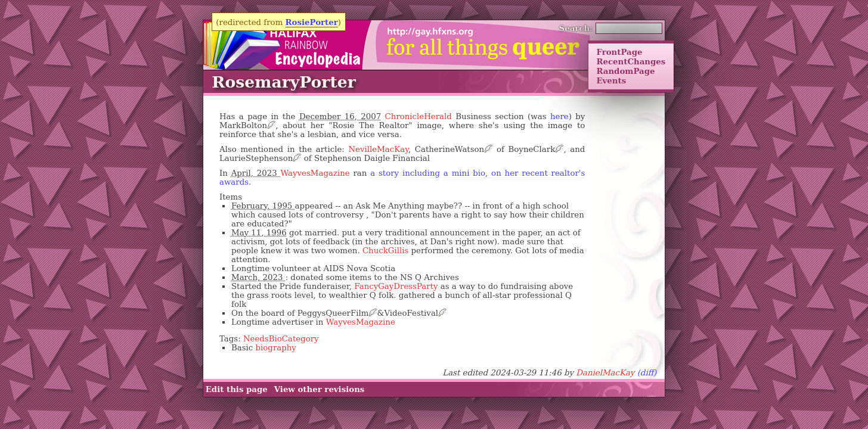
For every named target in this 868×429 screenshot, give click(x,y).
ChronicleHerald (418, 116)
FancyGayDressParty (396, 286)
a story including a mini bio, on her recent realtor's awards (402, 178)
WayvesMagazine (315, 173)
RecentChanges (631, 61)
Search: (576, 28)
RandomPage (625, 71)
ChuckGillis (385, 251)
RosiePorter (312, 22)
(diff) (647, 373)
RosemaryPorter (283, 82)
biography (276, 348)
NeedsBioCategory (281, 339)
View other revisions (320, 390)
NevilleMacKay (378, 149)
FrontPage (619, 52)
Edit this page (237, 390)
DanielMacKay (605, 373)
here (559, 116)
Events (611, 80)
